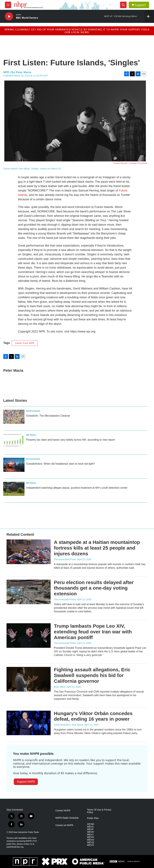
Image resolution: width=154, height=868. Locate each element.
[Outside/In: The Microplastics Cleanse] (14, 417)
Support (140, 5)
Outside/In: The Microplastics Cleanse (48, 416)
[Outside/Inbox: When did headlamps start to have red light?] (14, 465)
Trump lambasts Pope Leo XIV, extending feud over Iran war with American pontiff (93, 632)
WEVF (90, 829)
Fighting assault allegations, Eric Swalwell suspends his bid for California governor (92, 675)
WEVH (90, 832)
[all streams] (149, 16)
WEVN (90, 837)
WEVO (91, 840)
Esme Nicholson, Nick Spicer (69, 725)
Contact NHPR (63, 811)
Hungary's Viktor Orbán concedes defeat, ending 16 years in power (93, 716)
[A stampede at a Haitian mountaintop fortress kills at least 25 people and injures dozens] (29, 552)
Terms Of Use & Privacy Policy (99, 811)
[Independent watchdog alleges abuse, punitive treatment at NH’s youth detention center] (14, 489)
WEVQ (91, 842)
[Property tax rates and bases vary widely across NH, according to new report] (14, 441)
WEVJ (90, 835)
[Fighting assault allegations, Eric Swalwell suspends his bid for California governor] (29, 679)
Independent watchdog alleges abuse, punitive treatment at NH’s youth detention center (77, 488)
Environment (33, 411)
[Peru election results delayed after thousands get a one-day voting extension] (29, 592)
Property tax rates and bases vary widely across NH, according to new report (70, 440)
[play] (9, 16)
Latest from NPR (25, 343)
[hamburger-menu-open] (8, 5)
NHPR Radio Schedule (67, 818)
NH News (31, 435)
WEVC (90, 827)
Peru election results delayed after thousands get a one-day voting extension (94, 588)
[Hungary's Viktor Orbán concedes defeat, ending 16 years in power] (29, 723)
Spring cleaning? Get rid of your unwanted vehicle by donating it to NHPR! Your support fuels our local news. (77, 31)
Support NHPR (26, 782)
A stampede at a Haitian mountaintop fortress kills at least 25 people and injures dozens (97, 548)
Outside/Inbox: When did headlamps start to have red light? (61, 464)
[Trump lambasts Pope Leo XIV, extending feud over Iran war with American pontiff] (29, 636)
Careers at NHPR (64, 825)
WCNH (91, 824)
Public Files (93, 818)
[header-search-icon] (123, 5)
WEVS (90, 845)
